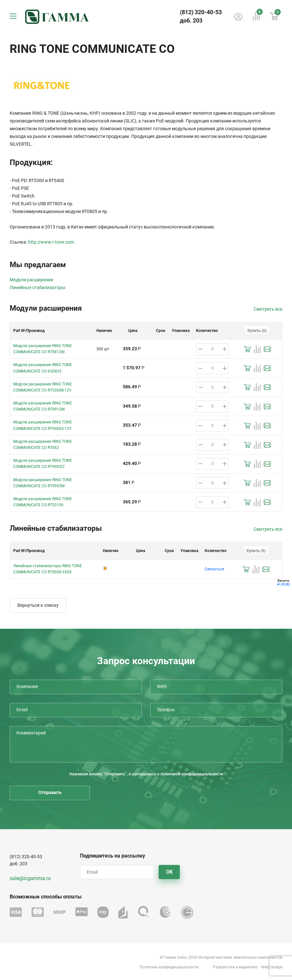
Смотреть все (268, 309)
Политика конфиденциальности (169, 967)
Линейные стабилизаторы (38, 287)
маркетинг (248, 967)
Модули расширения (31, 280)
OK (169, 872)
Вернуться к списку (38, 605)
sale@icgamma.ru (30, 878)
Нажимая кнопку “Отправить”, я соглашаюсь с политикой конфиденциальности (146, 774)
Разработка (224, 967)
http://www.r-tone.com (51, 242)
